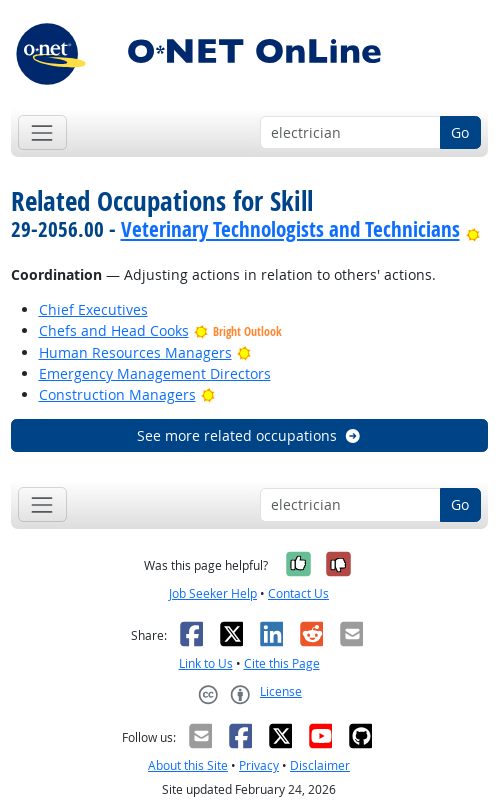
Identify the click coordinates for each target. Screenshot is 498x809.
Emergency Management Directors (155, 373)
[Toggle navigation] (42, 132)
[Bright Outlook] (473, 229)
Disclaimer (320, 765)
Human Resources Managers (135, 352)
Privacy (259, 765)
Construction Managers (117, 394)
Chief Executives (93, 309)
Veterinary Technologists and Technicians (290, 229)
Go (460, 132)
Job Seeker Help (213, 593)
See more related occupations (249, 435)
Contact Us (298, 593)
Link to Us (206, 663)
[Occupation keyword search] (350, 133)
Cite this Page (282, 663)
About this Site (188, 765)
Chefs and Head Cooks (114, 330)
